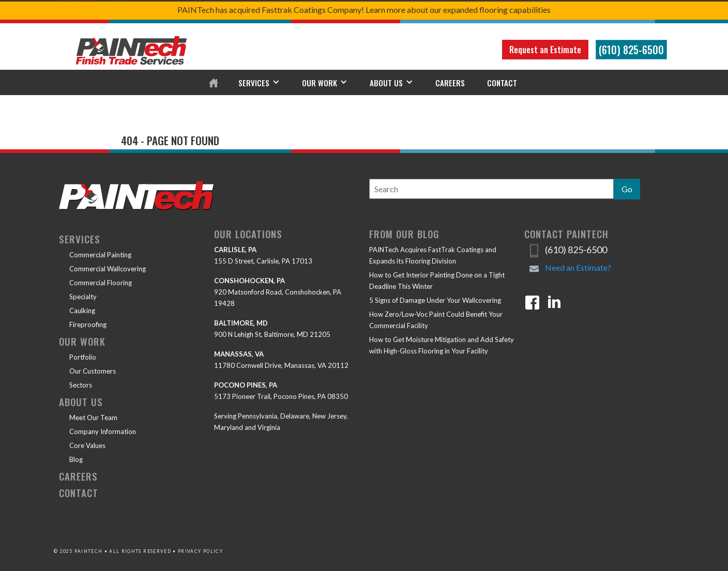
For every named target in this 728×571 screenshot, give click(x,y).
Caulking (82, 311)
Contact (502, 83)
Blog (76, 459)
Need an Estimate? (578, 267)
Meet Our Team (93, 418)
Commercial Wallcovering (108, 269)
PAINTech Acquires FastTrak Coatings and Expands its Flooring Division (433, 255)
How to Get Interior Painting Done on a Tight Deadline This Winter (437, 281)
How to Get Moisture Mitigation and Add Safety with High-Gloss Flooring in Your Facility (442, 345)
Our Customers (93, 371)
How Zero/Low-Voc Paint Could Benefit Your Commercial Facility (436, 320)
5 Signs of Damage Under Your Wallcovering (435, 300)
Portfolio (83, 357)
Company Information (103, 431)
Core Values (87, 445)
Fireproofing (88, 325)
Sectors (81, 385)
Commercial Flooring (101, 283)
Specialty (83, 297)
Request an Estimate (545, 50)
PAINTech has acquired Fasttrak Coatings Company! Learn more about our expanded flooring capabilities (364, 10)
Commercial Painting (100, 255)
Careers (450, 83)
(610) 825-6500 (631, 50)
